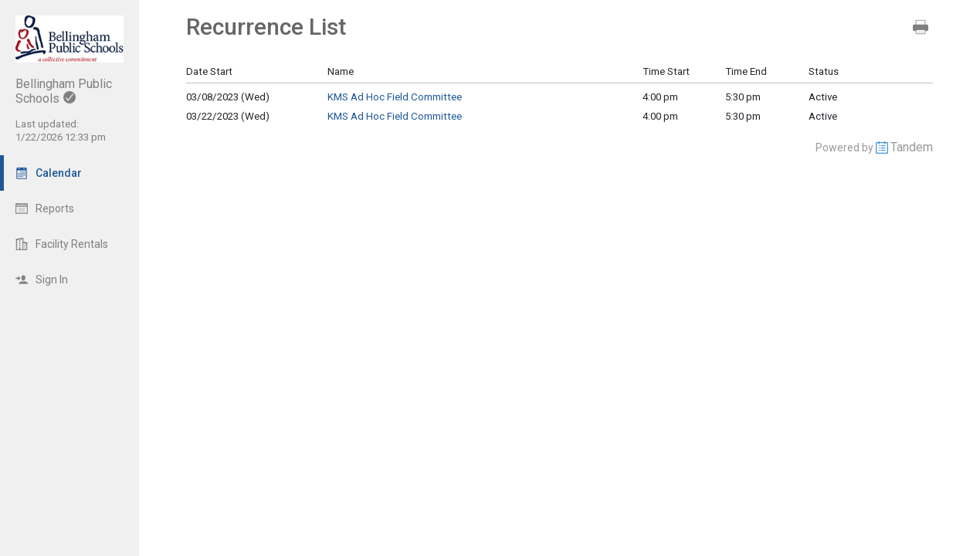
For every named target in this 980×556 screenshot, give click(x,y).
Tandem (912, 147)
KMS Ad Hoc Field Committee (395, 97)
